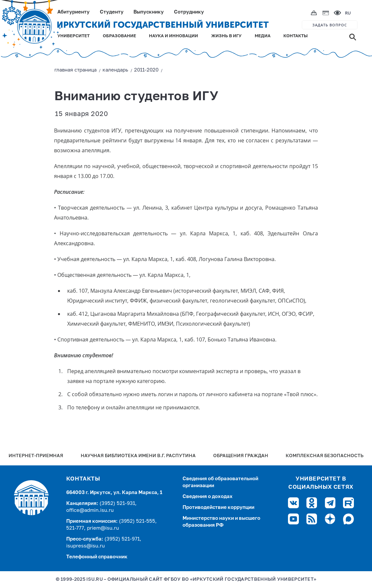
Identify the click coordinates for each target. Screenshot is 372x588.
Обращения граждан (241, 456)
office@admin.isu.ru (90, 510)
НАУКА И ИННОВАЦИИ (173, 36)
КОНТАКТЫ (296, 36)
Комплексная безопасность (325, 456)
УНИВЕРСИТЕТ (73, 36)
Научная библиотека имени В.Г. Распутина (138, 456)
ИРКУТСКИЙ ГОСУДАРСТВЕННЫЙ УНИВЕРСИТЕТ (163, 25)
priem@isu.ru (103, 528)
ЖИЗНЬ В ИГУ (226, 36)
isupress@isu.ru (86, 546)
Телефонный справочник (97, 557)
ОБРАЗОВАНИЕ (119, 36)
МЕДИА (263, 36)
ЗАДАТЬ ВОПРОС (330, 25)
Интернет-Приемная (36, 456)
